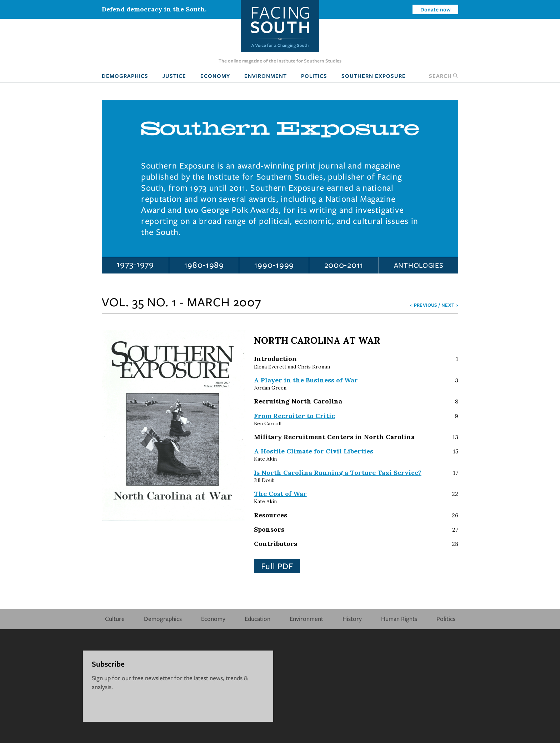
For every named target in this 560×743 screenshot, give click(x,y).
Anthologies (419, 265)
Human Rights (399, 619)
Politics (314, 76)
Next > (450, 305)
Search (444, 76)
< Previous (424, 305)
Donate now (436, 9)
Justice (174, 76)
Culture (115, 619)
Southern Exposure (374, 76)
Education (257, 619)
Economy (215, 76)
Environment (266, 76)
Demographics (125, 76)
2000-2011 (344, 265)
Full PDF (277, 566)
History (352, 619)
